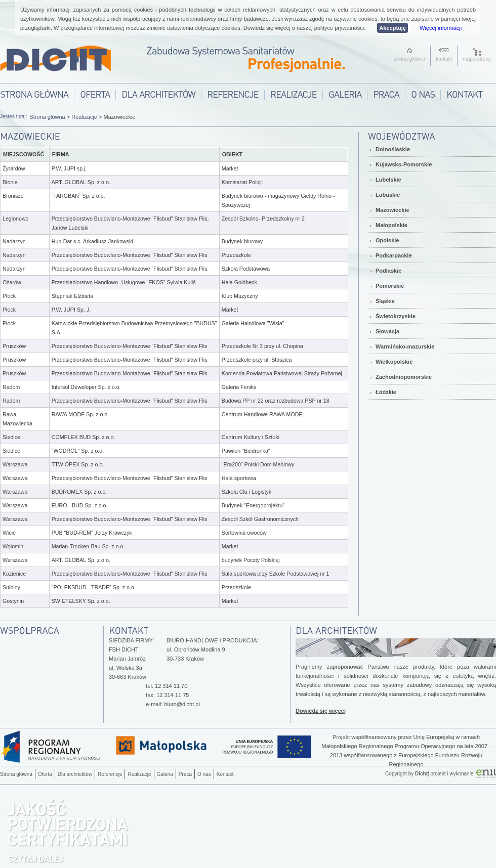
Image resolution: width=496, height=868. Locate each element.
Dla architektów (75, 774)
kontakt (444, 59)
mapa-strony (477, 59)
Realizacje (84, 117)
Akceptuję (392, 28)
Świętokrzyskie (396, 316)
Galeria (165, 774)
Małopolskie (391, 225)
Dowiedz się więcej (321, 711)
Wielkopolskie (394, 362)
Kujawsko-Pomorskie (404, 164)
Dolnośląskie (393, 149)
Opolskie (387, 240)
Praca (185, 774)
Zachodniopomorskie (404, 377)
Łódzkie (386, 392)
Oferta (45, 774)
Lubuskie (388, 195)
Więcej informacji (441, 28)
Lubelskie (388, 180)
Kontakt (225, 774)
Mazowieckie (392, 210)
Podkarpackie (394, 255)
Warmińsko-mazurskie (405, 346)
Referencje (110, 774)
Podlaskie (388, 271)
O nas (204, 774)
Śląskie (385, 301)
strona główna (409, 59)
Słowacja (387, 331)
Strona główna (47, 117)
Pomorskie (390, 286)
